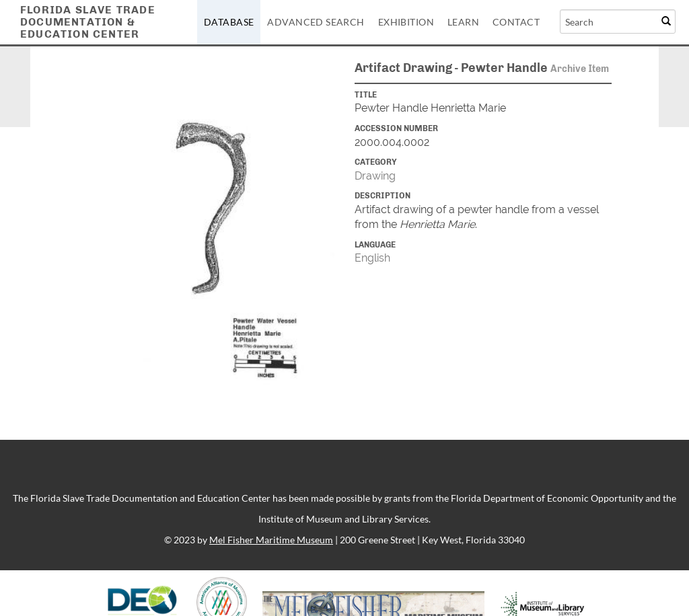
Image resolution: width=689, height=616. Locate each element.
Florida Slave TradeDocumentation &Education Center (88, 22)
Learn (463, 22)
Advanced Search (316, 22)
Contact (516, 22)
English (372, 258)
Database (229, 22)
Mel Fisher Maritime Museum (271, 540)
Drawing (375, 176)
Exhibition (406, 22)
